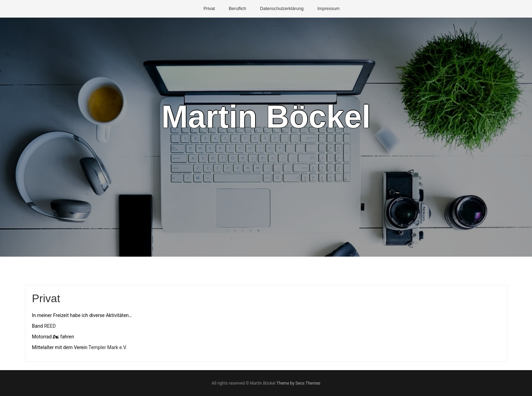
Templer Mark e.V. (108, 347)
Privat (209, 8)
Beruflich (237, 8)
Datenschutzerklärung (282, 8)
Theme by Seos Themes (298, 383)
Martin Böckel (266, 117)
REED (50, 326)
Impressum (328, 8)
